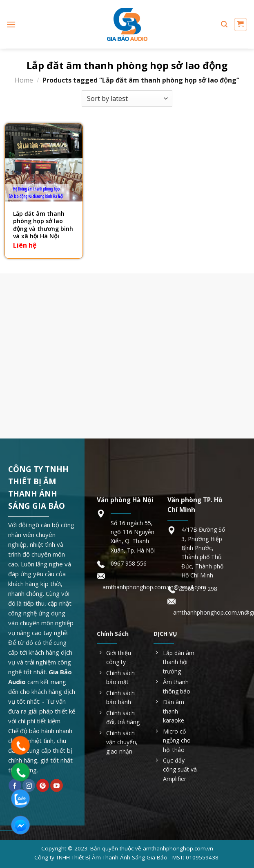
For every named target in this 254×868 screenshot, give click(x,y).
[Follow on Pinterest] (43, 785)
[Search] (224, 24)
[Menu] (11, 24)
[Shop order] (127, 98)
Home (24, 80)
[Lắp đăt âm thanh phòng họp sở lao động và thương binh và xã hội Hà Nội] (44, 162)
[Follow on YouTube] (57, 785)
